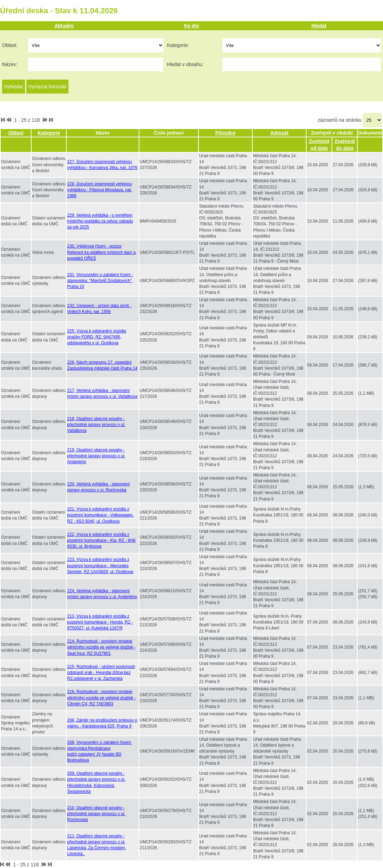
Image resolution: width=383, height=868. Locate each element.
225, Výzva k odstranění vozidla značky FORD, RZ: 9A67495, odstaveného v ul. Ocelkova (96, 337)
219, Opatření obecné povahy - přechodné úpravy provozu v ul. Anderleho (96, 456)
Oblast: (10, 45)
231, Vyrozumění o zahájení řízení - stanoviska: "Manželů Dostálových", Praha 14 (100, 281)
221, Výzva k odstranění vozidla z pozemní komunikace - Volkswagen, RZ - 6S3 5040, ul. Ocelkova (100, 515)
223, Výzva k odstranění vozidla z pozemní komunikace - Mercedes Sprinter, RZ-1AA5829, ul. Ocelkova (100, 565)
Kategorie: (178, 45)
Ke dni (192, 26)
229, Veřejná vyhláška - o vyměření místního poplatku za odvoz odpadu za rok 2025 (100, 221)
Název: (10, 64)
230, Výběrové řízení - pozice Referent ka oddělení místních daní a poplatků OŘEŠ (101, 252)
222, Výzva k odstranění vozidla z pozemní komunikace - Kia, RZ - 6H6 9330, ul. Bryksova (101, 540)
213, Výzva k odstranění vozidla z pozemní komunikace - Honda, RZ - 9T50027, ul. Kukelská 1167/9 (100, 622)
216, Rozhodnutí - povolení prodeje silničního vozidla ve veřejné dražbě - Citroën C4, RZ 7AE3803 (101, 698)
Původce (225, 133)
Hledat (319, 26)
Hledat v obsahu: (185, 64)
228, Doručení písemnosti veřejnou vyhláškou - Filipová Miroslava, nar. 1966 (100, 190)
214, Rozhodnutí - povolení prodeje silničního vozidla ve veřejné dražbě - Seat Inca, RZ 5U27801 (101, 647)
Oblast (16, 133)
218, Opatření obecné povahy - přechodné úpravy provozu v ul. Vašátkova (96, 425)
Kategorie (49, 133)
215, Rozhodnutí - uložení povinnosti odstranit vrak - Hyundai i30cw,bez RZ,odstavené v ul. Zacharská (101, 673)
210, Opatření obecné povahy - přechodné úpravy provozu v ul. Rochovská (96, 814)
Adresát (279, 133)
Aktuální (64, 26)
